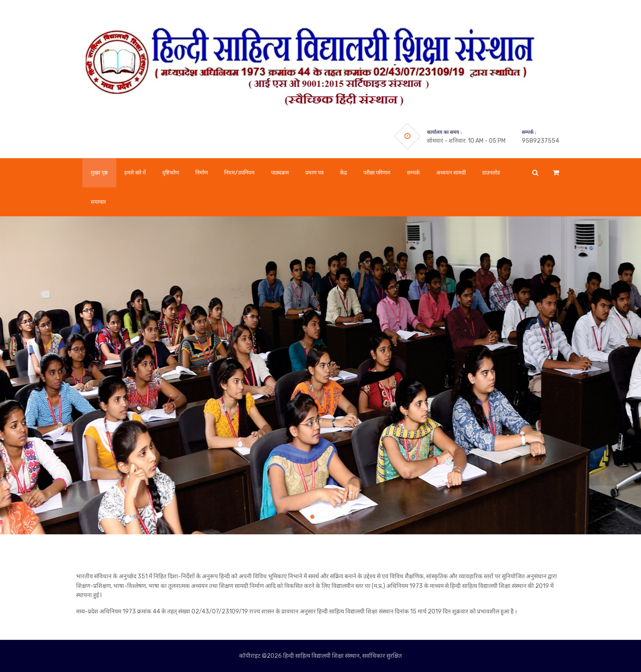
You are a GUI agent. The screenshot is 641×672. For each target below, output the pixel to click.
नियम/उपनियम (239, 173)
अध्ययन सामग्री (451, 173)
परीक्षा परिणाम (377, 173)
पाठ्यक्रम (280, 173)
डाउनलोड (491, 173)
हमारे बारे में (135, 173)
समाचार (98, 202)
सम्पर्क (413, 173)
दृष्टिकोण (171, 173)
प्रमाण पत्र (314, 173)
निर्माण (202, 173)
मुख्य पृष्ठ (99, 173)
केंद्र (343, 173)
